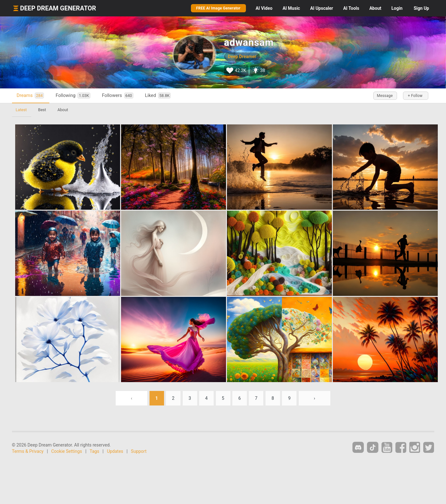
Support (139, 451)
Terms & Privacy (28, 451)
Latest (21, 110)
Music (291, 8)
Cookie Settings (67, 451)
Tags (95, 451)
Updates (115, 451)
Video (264, 8)
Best (42, 110)
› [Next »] (315, 398)
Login (397, 8)
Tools (351, 8)
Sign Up (422, 8)
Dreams (30, 96)
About (375, 8)
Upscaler (321, 8)
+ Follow (415, 96)
